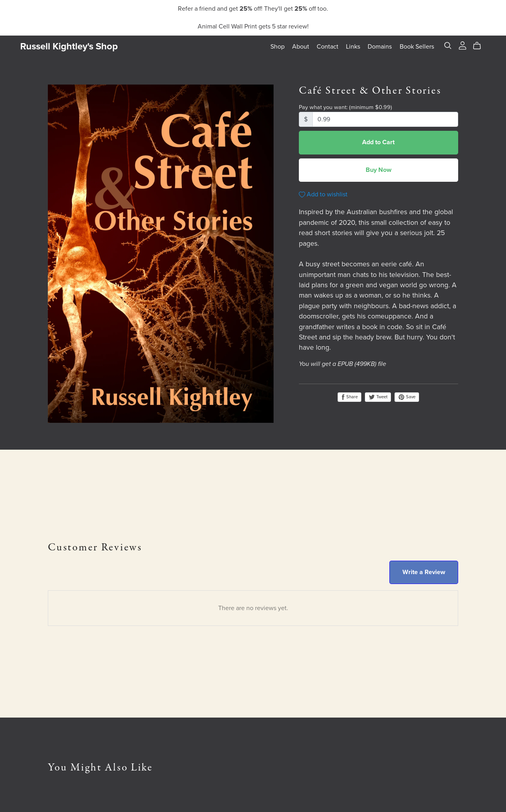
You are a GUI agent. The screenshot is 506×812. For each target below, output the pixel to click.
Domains (380, 46)
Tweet (378, 397)
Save (407, 397)
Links (353, 46)
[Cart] (480, 46)
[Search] (448, 46)
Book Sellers (417, 46)
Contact (328, 46)
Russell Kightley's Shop (69, 46)
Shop (278, 46)
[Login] (463, 45)
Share (349, 397)
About (301, 46)
